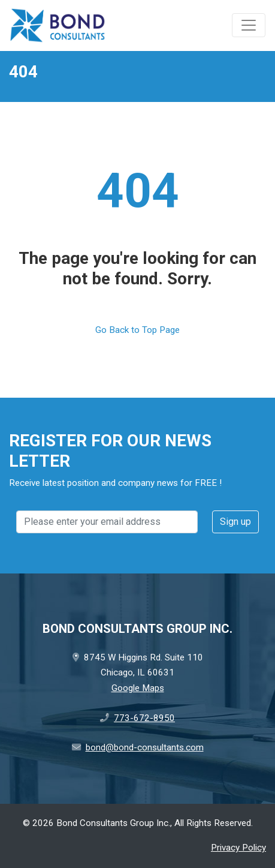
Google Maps (138, 688)
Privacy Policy (238, 848)
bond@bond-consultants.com (145, 747)
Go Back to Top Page (137, 330)
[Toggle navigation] (249, 25)
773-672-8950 (144, 718)
